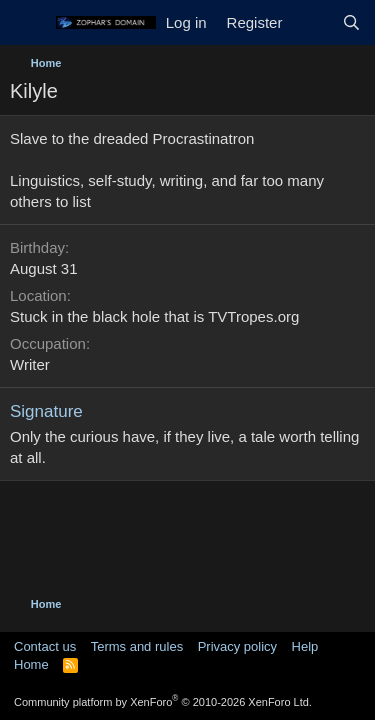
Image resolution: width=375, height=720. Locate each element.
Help (305, 646)
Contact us (45, 646)
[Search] (351, 22)
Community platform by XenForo (163, 702)
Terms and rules (137, 646)
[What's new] (311, 22)
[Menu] (27, 23)
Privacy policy (237, 646)
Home (31, 664)
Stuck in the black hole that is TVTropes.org (154, 316)
